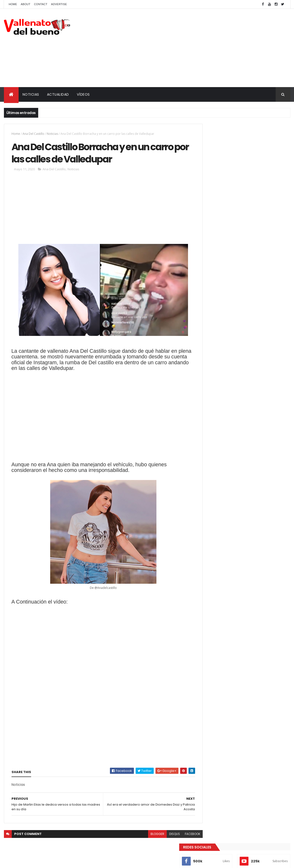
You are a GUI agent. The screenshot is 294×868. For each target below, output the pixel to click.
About (26, 4)
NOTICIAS (31, 94)
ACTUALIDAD (58, 94)
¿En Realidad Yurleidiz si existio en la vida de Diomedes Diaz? (253, 186)
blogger (147, 836)
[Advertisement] (201, 48)
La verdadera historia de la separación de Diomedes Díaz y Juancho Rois (256, 226)
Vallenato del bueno (229, 256)
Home (13, 4)
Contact (41, 4)
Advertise (59, 4)
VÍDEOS (83, 94)
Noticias (52, 134)
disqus (164, 836)
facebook (182, 836)
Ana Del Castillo (33, 134)
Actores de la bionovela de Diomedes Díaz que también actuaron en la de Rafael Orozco (255, 208)
